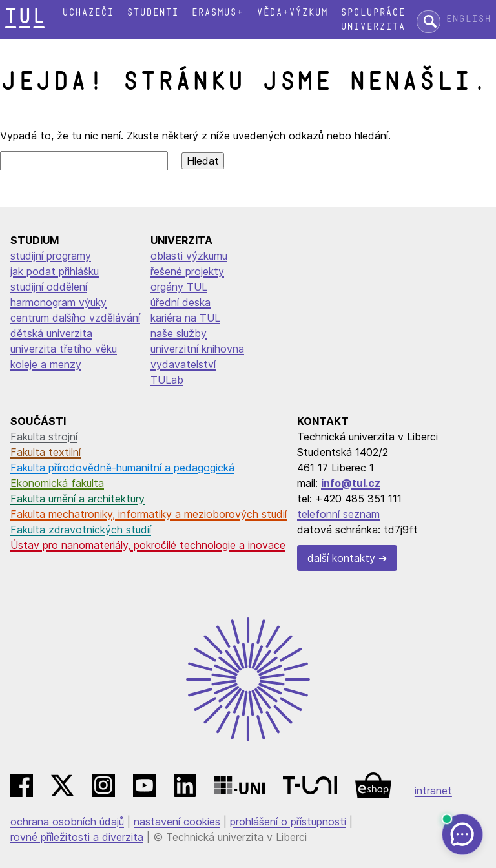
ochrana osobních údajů (67, 821)
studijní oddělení (49, 287)
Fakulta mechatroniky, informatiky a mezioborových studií (149, 514)
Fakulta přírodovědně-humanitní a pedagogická (122, 468)
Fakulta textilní (46, 452)
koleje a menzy (46, 364)
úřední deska (181, 302)
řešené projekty (187, 271)
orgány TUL (179, 287)
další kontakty (341, 558)
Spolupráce (373, 13)
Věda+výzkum (292, 13)
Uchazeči (88, 13)
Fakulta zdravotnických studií (81, 530)
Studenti (152, 13)
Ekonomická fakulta (57, 483)
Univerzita (373, 27)
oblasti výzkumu (189, 256)
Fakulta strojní (44, 437)
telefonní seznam (338, 514)
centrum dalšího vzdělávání (75, 318)
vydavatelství (183, 364)
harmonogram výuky (58, 302)
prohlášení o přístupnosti (288, 821)
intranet (433, 790)
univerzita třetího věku (64, 349)
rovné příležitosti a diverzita (77, 837)
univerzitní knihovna (197, 349)
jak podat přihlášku (55, 271)
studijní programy (51, 256)
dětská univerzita (51, 333)
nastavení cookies (177, 821)
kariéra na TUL (185, 318)
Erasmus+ (217, 13)
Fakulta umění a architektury (77, 499)
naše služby (179, 333)
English (468, 19)
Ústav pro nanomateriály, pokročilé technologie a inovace (148, 545)
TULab (167, 380)
